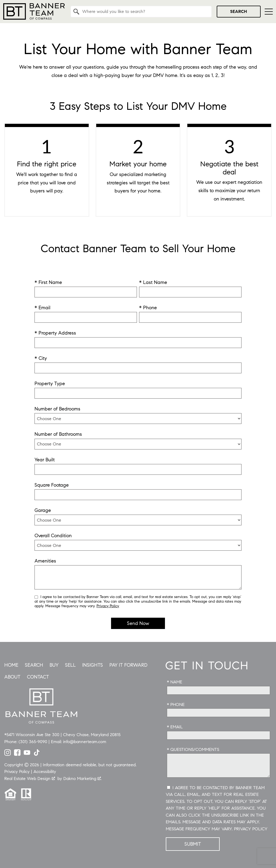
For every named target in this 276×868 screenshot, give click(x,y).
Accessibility (45, 772)
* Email (42, 308)
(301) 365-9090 (33, 742)
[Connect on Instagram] (8, 754)
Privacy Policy (108, 606)
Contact (38, 677)
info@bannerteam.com (85, 742)
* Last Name (153, 282)
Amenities (45, 561)
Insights (93, 665)
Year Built (45, 460)
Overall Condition (53, 536)
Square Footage (52, 485)
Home (11, 665)
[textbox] (144, 12)
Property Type (50, 384)
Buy (54, 665)
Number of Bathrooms (58, 434)
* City (41, 358)
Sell (70, 665)
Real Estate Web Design (30, 779)
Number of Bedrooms (57, 409)
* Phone (148, 308)
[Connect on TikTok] (37, 754)
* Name (175, 682)
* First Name (48, 282)
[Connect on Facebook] (17, 754)
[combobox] (141, 12)
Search (239, 11)
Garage (43, 510)
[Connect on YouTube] (27, 754)
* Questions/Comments (193, 749)
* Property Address (55, 333)
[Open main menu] (269, 12)
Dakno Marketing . (82, 779)
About (12, 677)
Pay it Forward (128, 665)
